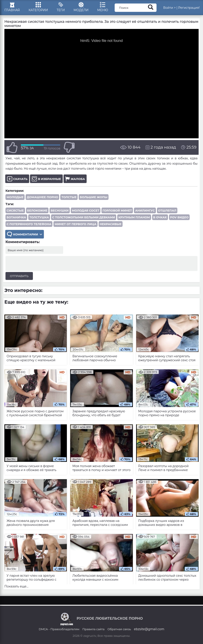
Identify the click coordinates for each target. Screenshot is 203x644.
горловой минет (117, 210)
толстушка (39, 217)
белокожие (37, 210)
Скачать (17, 179)
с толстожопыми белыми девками (84, 217)
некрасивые (111, 224)
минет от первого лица (75, 224)
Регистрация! (189, 8)
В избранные (46, 179)
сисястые (15, 210)
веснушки (60, 210)
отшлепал (167, 210)
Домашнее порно (42, 197)
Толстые (69, 197)
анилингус (145, 210)
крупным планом (134, 217)
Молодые (15, 197)
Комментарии (25, 234)
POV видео (179, 217)
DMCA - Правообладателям (59, 629)
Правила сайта (93, 629)
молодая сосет (86, 210)
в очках (160, 217)
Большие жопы (94, 197)
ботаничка (16, 217)
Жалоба (75, 179)
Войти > (169, 8)
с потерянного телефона (29, 224)
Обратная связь (119, 629)
